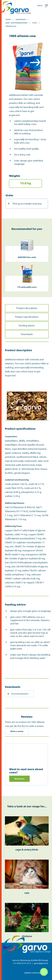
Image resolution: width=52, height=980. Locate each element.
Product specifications (27, 317)
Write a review (17, 731)
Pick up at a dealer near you (27, 204)
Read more (19, 779)
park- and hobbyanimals (17, 23)
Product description (27, 308)
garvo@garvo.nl (41, 963)
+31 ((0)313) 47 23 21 (22, 963)
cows (34, 23)
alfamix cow (11, 26)
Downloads (27, 334)
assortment (21, 19)
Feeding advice (27, 325)
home (8, 19)
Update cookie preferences (36, 973)
